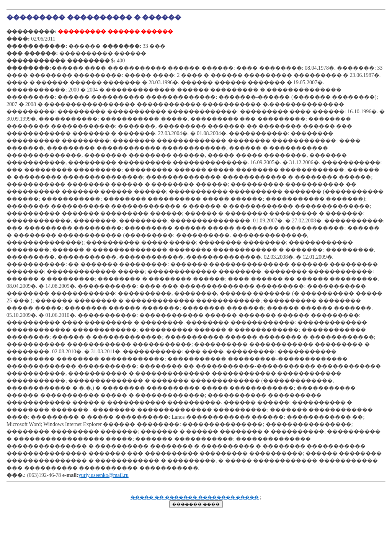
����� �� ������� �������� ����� (195, 497)
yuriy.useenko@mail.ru (104, 475)
